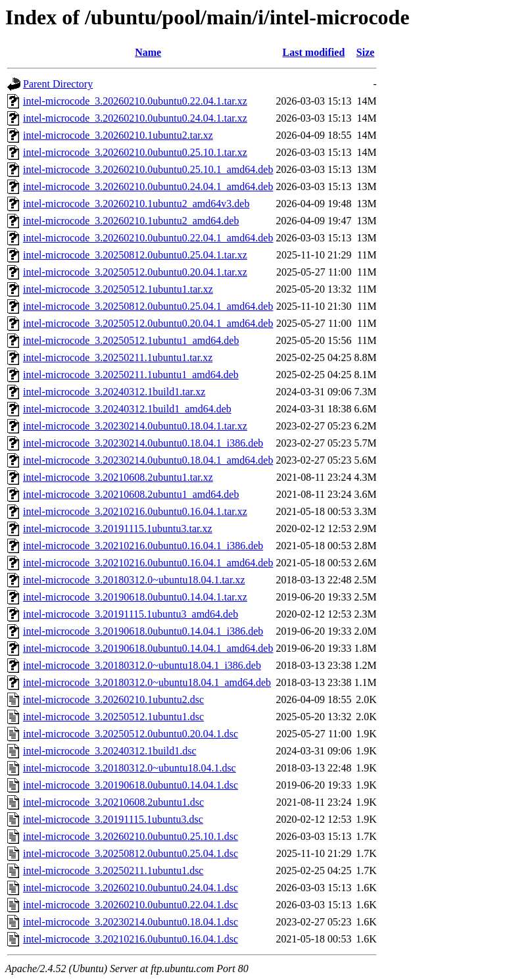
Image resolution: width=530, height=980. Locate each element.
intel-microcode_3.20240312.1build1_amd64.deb (127, 409)
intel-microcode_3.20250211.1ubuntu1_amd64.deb (131, 375)
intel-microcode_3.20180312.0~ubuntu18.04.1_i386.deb (142, 665)
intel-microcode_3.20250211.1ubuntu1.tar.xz (118, 357)
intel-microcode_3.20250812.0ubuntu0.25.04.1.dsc (131, 853)
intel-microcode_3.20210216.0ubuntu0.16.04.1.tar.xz (135, 511)
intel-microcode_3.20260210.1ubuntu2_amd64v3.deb (136, 204)
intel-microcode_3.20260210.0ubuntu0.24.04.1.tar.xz (135, 118)
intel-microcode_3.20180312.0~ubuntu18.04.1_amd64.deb (147, 682)
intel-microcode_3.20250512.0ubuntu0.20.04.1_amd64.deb (148, 323)
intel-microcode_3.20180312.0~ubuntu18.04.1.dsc (130, 768)
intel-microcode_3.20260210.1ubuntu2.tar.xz (118, 135)
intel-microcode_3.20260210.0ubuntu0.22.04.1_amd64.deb (148, 238)
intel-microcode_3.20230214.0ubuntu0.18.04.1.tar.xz (135, 426)
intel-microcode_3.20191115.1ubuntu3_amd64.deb (131, 614)
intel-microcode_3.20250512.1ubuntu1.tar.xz (118, 289)
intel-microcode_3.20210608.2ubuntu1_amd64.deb (131, 494)
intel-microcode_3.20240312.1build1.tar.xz (114, 392)
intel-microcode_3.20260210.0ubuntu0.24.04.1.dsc (131, 888)
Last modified (314, 52)
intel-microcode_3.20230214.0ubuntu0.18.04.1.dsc (131, 922)
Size (366, 52)
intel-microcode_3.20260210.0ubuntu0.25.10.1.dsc (131, 836)
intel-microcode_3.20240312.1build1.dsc (110, 751)
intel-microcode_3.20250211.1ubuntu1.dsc (113, 870)
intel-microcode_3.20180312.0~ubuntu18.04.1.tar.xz (134, 580)
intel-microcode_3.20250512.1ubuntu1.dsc (113, 717)
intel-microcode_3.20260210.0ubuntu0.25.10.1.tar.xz (135, 152)
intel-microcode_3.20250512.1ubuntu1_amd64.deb (131, 340)
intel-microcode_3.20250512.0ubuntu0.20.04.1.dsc (131, 734)
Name (148, 52)
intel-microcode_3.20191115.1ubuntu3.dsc (113, 819)
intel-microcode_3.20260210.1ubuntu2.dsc (113, 699)
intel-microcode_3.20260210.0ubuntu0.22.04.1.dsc (131, 905)
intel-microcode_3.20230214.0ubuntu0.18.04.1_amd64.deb (148, 460)
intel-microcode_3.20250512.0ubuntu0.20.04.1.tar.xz (135, 272)
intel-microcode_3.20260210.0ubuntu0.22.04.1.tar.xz (135, 101)
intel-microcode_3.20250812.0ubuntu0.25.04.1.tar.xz (135, 255)
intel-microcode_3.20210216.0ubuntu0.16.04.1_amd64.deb (148, 563)
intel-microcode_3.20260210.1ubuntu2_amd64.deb (131, 221)
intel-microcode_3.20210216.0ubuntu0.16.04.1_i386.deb (143, 546)
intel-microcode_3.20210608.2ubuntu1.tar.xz (118, 477)
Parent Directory (58, 84)
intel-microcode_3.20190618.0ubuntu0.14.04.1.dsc (131, 785)
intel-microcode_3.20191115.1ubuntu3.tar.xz (118, 528)
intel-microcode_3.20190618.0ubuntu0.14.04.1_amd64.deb (148, 648)
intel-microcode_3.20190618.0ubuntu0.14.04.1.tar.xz (135, 597)
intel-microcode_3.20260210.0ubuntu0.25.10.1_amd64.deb (148, 169)
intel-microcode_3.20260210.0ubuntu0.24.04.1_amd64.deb (148, 186)
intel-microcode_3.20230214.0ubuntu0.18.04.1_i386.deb (143, 443)
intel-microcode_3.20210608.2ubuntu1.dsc (113, 802)
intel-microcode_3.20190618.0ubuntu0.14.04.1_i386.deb (143, 631)
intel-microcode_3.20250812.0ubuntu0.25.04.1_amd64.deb (148, 306)
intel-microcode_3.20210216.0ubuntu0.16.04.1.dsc (131, 939)
